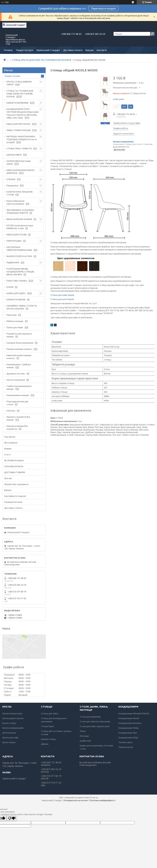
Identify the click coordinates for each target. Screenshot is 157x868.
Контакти (102, 50)
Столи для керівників (90, 717)
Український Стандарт (48, 50)
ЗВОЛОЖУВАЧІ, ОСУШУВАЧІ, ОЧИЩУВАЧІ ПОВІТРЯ (20, 211)
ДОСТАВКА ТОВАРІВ (14, 472)
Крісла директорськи (13, 718)
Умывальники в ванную (18, 395)
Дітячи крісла (9, 733)
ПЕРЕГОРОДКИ (14, 241)
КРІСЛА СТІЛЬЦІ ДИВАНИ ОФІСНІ (19, 83)
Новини (8, 449)
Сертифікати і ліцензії (15, 496)
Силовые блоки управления (20, 343)
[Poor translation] (12, 818)
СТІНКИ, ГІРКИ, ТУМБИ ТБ (19, 148)
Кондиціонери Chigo (128, 737)
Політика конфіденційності (103, 800)
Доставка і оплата (73, 50)
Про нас (8, 478)
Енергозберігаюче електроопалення (16, 202)
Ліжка (83, 731)
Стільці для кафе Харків (62, 295)
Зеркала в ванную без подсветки (17, 427)
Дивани (45, 744)
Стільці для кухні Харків (62, 299)
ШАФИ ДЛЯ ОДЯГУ (16, 293)
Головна (8, 50)
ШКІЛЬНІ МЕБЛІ (14, 155)
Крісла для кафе (10, 737)
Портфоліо (10, 437)
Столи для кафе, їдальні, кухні (95, 726)
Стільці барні (47, 726)
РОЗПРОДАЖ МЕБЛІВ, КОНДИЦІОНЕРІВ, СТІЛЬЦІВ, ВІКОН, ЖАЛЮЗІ (20, 272)
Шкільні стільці (48, 739)
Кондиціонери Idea (128, 733)
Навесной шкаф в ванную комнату (19, 357)
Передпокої (12, 185)
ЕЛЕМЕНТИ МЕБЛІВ (16, 299)
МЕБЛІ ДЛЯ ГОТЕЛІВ (17, 235)
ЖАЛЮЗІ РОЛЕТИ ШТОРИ (19, 256)
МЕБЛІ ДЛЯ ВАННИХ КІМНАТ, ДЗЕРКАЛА (21, 172)
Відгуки (90, 50)
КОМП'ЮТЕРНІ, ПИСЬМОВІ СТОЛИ (20, 193)
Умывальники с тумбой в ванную (19, 366)
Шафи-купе (85, 741)
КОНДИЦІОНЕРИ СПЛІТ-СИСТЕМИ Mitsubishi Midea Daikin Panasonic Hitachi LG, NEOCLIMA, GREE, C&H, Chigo (23, 113)
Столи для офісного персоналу (95, 721)
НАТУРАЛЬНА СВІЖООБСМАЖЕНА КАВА (19, 249)
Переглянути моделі (103, 8)
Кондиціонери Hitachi (129, 718)
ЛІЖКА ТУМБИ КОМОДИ (19, 130)
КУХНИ (10, 287)
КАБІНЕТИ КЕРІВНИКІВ (17, 103)
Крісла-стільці (9, 723)
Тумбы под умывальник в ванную (19, 388)
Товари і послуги (24, 50)
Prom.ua (94, 798)
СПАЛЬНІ (11, 179)
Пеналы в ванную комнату (19, 349)
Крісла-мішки (9, 742)
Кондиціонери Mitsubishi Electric (134, 713)
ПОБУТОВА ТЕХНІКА (17, 281)
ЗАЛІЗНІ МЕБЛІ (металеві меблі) (19, 162)
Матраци (84, 736)
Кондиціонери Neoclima (130, 723)
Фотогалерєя (11, 443)
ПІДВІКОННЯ (13, 262)
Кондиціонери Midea (128, 728)
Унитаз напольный (16, 380)
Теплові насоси (126, 747)
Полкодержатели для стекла (17, 403)
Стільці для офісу (50, 713)
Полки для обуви (15, 327)
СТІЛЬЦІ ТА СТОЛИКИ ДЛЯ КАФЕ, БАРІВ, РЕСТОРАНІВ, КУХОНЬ (20, 94)
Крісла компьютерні (12, 713)
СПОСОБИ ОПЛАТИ (14, 466)
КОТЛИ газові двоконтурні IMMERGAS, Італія (20, 227)
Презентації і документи (16, 484)
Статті (8, 455)
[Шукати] (152, 34)
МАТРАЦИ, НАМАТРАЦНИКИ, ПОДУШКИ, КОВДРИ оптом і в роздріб (22, 139)
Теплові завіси (125, 742)
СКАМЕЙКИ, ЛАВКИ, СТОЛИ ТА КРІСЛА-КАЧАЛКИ (22, 307)
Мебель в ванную (15, 321)
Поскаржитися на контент (76, 800)
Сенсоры (11, 411)
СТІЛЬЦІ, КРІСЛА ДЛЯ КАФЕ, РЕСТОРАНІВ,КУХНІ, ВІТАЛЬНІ (41, 60)
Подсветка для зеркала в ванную (19, 335)
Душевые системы (16, 374)
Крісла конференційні (13, 728)
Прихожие (12, 315)
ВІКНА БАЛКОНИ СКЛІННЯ (19, 219)
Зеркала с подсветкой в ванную (18, 418)
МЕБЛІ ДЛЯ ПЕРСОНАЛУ (19, 124)
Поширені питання (13, 502)
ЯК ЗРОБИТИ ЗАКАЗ (14, 460)
